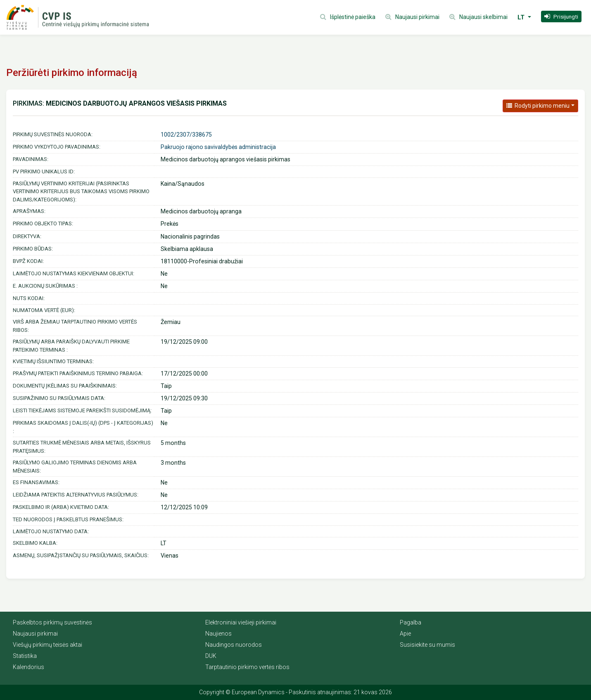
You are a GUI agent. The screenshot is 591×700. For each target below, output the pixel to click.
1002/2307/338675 (186, 135)
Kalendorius (28, 667)
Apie (405, 634)
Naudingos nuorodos (234, 645)
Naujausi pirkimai (35, 634)
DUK (211, 656)
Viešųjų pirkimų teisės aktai (47, 645)
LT (522, 17)
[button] (561, 17)
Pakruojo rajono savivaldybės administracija (218, 147)
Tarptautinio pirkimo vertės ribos (247, 667)
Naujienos (218, 634)
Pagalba (411, 622)
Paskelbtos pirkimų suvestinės (52, 622)
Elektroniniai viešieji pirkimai (241, 622)
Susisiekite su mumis (427, 645)
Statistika (25, 656)
